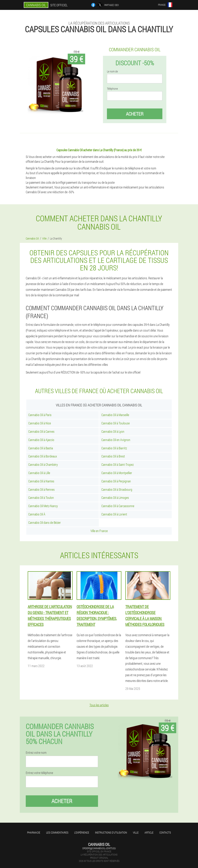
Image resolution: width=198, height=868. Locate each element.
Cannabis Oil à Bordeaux (43, 456)
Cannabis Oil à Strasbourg (117, 489)
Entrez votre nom (36, 753)
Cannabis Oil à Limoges (115, 498)
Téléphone (112, 89)
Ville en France (99, 531)
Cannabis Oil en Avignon (116, 440)
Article (149, 832)
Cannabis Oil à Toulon (41, 498)
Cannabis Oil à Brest (113, 456)
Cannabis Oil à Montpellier (117, 473)
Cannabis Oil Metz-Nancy (43, 506)
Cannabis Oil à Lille (39, 473)
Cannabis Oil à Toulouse (116, 423)
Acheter (135, 114)
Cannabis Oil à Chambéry (43, 464)
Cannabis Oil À (37, 514)
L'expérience (82, 832)
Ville (136, 832)
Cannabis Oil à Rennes (41, 489)
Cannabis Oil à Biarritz (114, 448)
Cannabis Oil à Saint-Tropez (118, 464)
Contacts (165, 832)
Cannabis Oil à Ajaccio (41, 440)
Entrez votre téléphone (39, 773)
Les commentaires (57, 832)
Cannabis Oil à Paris (40, 415)
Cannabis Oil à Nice (40, 423)
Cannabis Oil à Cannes (41, 431)
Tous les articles (99, 705)
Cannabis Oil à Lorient (114, 514)
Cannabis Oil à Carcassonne (118, 506)
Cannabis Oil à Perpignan (116, 481)
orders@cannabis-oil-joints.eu (99, 848)
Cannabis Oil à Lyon (113, 431)
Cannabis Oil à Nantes (41, 481)
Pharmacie (34, 832)
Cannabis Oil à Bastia (41, 448)
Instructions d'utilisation (111, 832)
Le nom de (112, 71)
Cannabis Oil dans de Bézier (45, 522)
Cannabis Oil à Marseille (115, 415)
